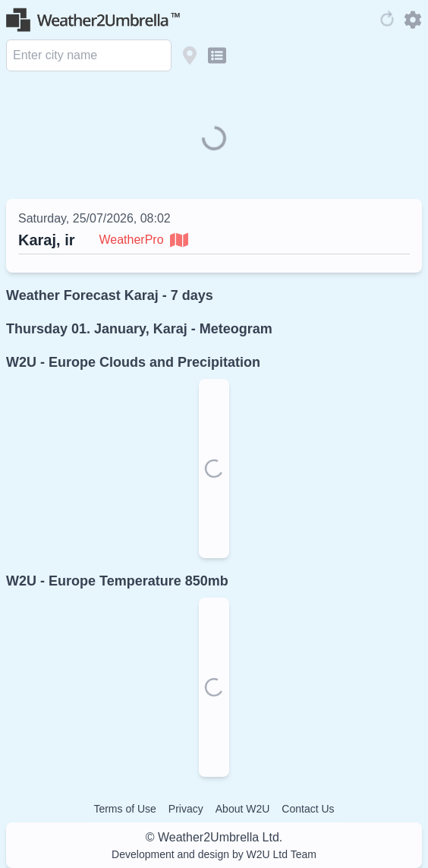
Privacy (186, 809)
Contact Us (308, 809)
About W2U (243, 809)
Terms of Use (124, 809)
